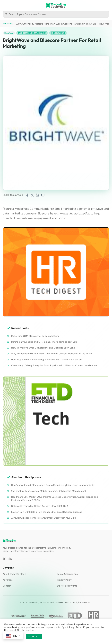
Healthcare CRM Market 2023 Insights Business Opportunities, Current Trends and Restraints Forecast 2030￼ (55, 498)
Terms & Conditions (67, 574)
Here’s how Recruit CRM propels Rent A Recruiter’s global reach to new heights (53, 485)
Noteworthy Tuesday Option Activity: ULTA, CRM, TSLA (40, 506)
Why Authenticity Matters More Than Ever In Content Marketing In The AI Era (56, 24)
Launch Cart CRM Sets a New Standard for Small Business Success (47, 512)
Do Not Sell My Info (67, 586)
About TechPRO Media (14, 574)
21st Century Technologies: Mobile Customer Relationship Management (49, 491)
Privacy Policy (64, 580)
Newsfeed (9, 33)
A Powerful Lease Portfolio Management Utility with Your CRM (43, 518)
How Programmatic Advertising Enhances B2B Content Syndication (46, 359)
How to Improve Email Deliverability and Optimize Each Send (43, 348)
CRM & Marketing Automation (32, 33)
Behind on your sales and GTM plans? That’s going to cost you (44, 342)
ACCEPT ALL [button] (34, 637)
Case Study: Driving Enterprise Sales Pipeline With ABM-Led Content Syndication (54, 365)
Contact (7, 586)
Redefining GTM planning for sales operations (35, 336)
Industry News (58, 33)
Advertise (8, 580)
